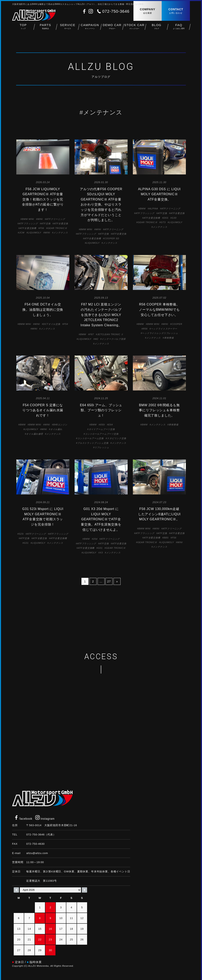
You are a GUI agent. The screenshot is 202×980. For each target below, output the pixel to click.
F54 (66, 324)
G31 (26, 543)
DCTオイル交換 (52, 324)
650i (102, 425)
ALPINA (154, 209)
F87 (92, 334)
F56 (42, 228)
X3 (101, 553)
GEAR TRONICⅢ (57, 228)
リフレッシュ (102, 447)
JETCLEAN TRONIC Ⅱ (110, 334)
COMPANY (148, 11)
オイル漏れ (56, 429)
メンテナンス (61, 233)
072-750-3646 (116, 11)
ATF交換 (46, 223)
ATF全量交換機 (28, 228)
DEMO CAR (112, 28)
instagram (45, 819)
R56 (145, 329)
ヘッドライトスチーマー (164, 329)
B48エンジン (60, 425)
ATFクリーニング (56, 219)
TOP (23, 28)
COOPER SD (112, 238)
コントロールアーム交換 (91, 438)
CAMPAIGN (90, 28)
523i (21, 534)
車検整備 (169, 338)
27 (109, 581)
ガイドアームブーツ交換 (102, 429)
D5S (166, 218)
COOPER (177, 324)
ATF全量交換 (61, 223)
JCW (22, 233)
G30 (174, 218)
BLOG (157, 28)
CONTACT (176, 11)
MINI (40, 219)
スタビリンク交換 (117, 438)
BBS (166, 538)
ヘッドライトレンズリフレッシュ (160, 333)
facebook (23, 819)
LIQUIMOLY (34, 233)
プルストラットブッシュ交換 (93, 443)
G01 (100, 548)
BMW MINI (28, 219)
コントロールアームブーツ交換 (102, 434)
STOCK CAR (134, 28)
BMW (143, 209)
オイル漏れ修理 (35, 434)
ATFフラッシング (28, 223)
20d (95, 539)
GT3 (163, 222)
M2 (96, 339)
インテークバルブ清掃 (113, 339)
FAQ (179, 28)
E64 (111, 425)
